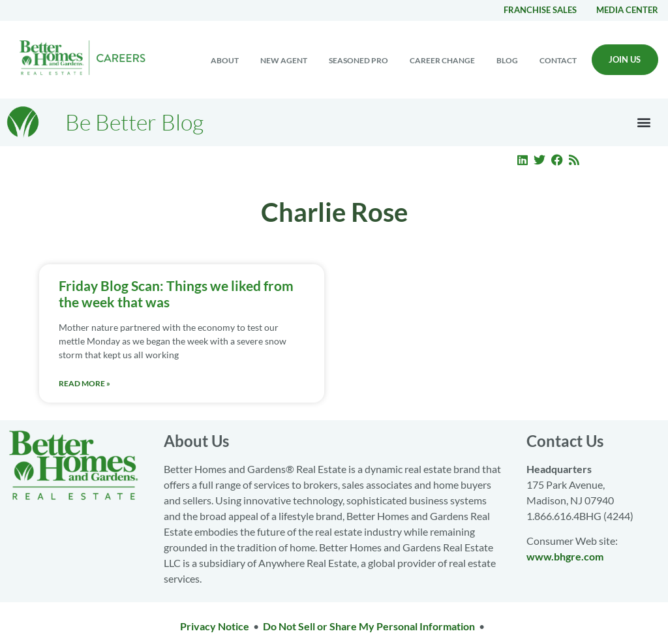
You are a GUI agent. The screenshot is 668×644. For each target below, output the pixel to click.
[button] (644, 122)
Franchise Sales (540, 10)
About (225, 60)
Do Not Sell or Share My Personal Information (369, 626)
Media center (627, 10)
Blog (507, 60)
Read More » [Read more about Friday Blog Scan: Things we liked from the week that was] (84, 383)
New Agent (284, 60)
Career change (442, 60)
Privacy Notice (215, 626)
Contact (558, 60)
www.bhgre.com (565, 556)
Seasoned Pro (358, 60)
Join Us (625, 59)
